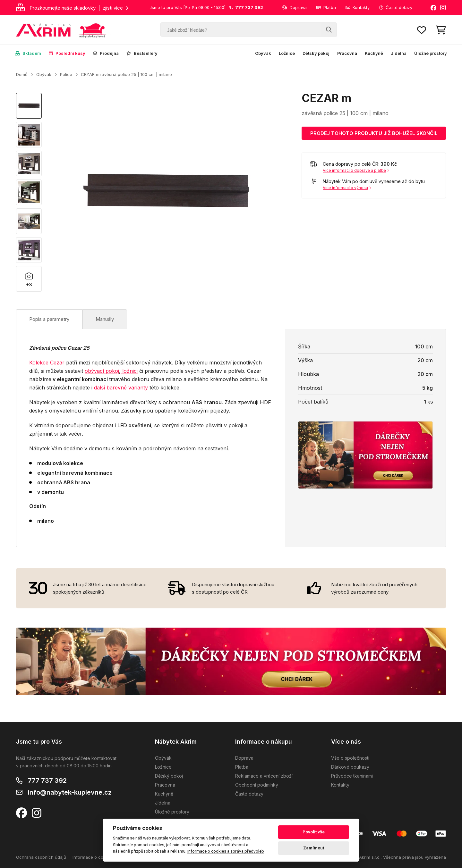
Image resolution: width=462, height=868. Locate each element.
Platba (326, 7)
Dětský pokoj (316, 53)
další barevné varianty (121, 388)
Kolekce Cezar (47, 363)
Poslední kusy (67, 53)
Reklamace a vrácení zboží (264, 776)
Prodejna (106, 53)
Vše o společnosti (350, 758)
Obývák (263, 53)
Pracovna (347, 53)
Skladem (28, 53)
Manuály (105, 319)
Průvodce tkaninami (352, 776)
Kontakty (358, 7)
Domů (22, 74)
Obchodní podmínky (257, 785)
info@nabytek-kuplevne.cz (70, 792)
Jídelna (399, 53)
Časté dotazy (396, 7)
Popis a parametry (49, 319)
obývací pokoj (102, 371)
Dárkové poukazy (350, 767)
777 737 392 (47, 780)
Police (66, 74)
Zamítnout (314, 848)
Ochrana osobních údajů (41, 857)
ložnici (129, 371)
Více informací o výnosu (347, 188)
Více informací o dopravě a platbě (356, 170)
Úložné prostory (431, 53)
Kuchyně (374, 53)
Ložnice (287, 53)
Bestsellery (142, 53)
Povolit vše (314, 832)
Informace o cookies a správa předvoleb (226, 851)
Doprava (295, 7)
